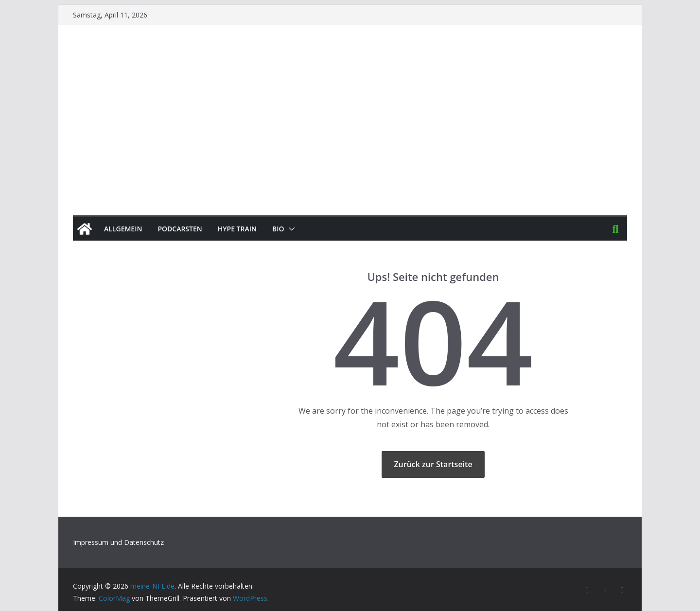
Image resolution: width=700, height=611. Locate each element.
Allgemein (123, 229)
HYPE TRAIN (237, 229)
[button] (290, 229)
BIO (278, 229)
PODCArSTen (180, 229)
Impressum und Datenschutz (118, 542)
